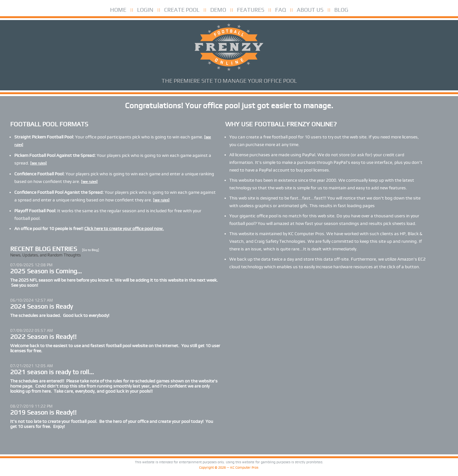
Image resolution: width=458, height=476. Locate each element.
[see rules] (38, 163)
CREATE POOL (182, 10)
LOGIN (145, 10)
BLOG (341, 10)
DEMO (218, 10)
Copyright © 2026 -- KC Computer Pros (229, 468)
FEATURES (251, 10)
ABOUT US (310, 10)
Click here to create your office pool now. (124, 228)
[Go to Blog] (90, 250)
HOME (118, 10)
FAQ (281, 10)
